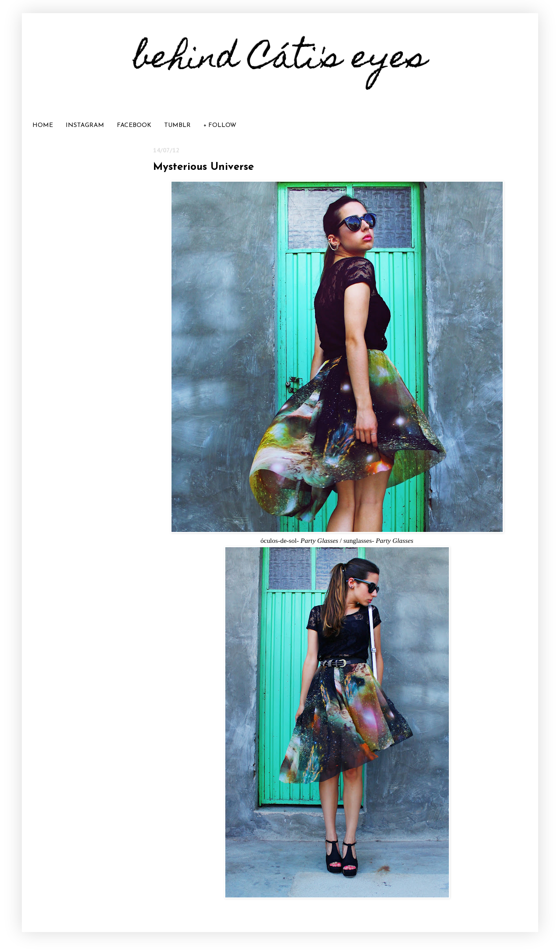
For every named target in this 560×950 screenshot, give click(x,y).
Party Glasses (319, 540)
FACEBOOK (134, 125)
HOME (43, 125)
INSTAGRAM (85, 125)
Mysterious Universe (203, 167)
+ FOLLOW (220, 125)
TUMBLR (177, 125)
